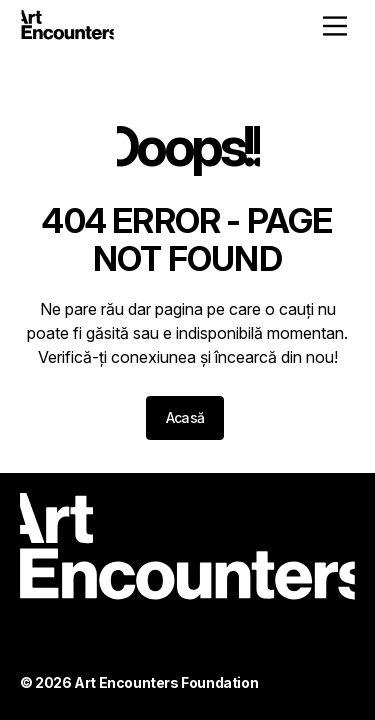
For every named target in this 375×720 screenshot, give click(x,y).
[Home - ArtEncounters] (67, 28)
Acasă (185, 417)
